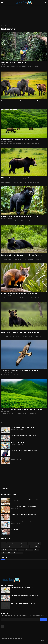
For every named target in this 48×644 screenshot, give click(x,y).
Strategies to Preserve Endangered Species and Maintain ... (21, 255)
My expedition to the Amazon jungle (13, 62)
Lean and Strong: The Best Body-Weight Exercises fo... (24, 499)
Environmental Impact (14, 547)
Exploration (4, 550)
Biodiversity (24, 544)
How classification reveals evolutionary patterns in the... (20, 139)
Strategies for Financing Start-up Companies (22, 443)
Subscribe (44, 619)
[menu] (2, 3)
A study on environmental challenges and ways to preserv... (22, 409)
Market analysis (29, 550)
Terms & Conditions (41, 640)
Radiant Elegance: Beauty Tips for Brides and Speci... (24, 514)
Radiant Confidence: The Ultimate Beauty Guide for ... (24, 507)
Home (2, 26)
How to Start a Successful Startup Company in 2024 (24, 435)
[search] (46, 3)
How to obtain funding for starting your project (23, 428)
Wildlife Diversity (13, 550)
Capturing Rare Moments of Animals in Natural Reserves (20, 332)
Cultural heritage (25, 547)
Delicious (4, 544)
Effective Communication (13, 544)
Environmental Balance (7, 553)
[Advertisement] (24, 15)
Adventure (21, 550)
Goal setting (4, 547)
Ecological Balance (35, 547)
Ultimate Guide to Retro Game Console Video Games (24, 450)
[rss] (3, 627)
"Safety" (37, 550)
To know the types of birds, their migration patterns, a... (20, 371)
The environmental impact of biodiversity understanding (20, 101)
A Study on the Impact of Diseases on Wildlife (17, 178)
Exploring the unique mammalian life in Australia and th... (20, 294)
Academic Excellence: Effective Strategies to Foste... (24, 458)
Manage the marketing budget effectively (21, 522)
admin (2, 64)
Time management (18, 553)
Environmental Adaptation (34, 544)
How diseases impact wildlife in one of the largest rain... (20, 217)
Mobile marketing (16, 529)
